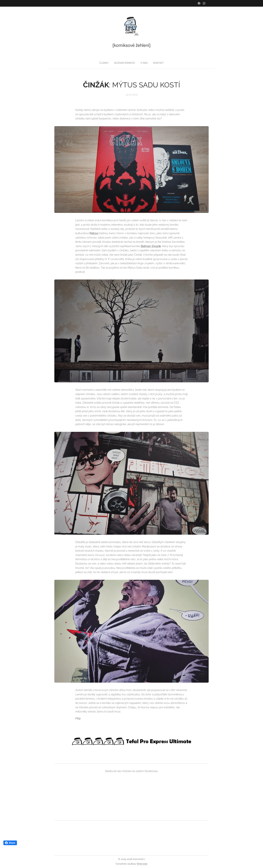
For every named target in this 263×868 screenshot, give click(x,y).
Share (10, 843)
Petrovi (94, 233)
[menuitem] (125, 63)
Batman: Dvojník (151, 246)
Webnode (142, 864)
